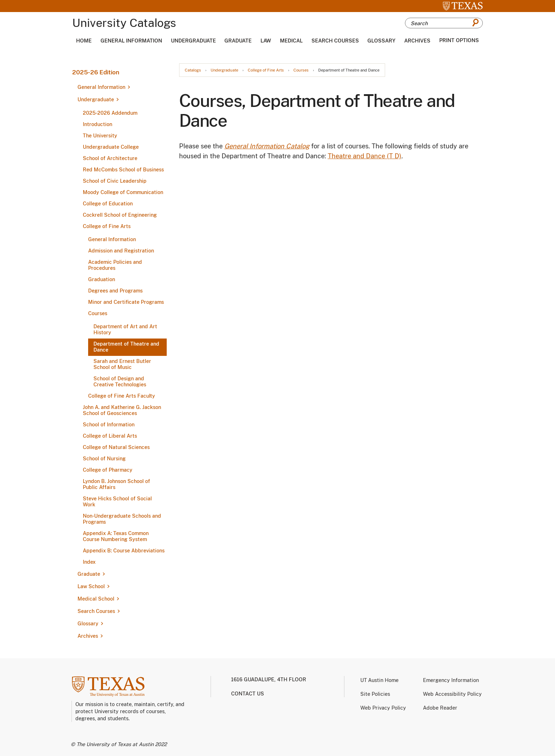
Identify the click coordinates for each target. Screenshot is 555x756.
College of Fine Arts (107, 226)
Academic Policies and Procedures (115, 265)
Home (84, 41)
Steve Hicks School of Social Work (117, 502)
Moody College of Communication (123, 192)
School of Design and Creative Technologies (120, 382)
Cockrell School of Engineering (120, 215)
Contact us (248, 694)
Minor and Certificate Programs (126, 302)
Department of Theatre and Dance (126, 347)
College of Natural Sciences (116, 447)
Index (89, 562)
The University (100, 136)
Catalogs (193, 70)
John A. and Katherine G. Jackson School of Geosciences (122, 410)
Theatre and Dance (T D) (365, 156)
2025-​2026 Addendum (110, 113)
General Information (131, 41)
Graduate (238, 41)
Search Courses (335, 41)
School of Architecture (110, 158)
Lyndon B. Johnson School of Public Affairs (116, 484)
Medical (291, 41)
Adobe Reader (440, 708)
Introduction (98, 124)
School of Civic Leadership (115, 181)
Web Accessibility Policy (452, 694)
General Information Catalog (267, 146)
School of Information (109, 425)
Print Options (459, 40)
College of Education (108, 204)
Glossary (381, 41)
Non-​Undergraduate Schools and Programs (122, 519)
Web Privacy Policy (383, 708)
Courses (98, 313)
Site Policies (375, 694)
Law (266, 41)
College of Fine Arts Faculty (122, 396)
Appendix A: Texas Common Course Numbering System (116, 536)
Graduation (102, 279)
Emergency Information (451, 680)
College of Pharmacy (108, 470)
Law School (91, 586)
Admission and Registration (121, 251)
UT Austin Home (379, 680)
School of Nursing (104, 459)
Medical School (96, 599)
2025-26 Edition (96, 72)
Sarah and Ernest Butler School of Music (122, 364)
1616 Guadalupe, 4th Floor (269, 680)
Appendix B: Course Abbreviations (124, 551)
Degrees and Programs (115, 291)
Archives (417, 41)
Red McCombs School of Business (123, 170)
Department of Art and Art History (125, 329)
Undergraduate (193, 41)
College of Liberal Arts (110, 436)
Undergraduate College (111, 147)
